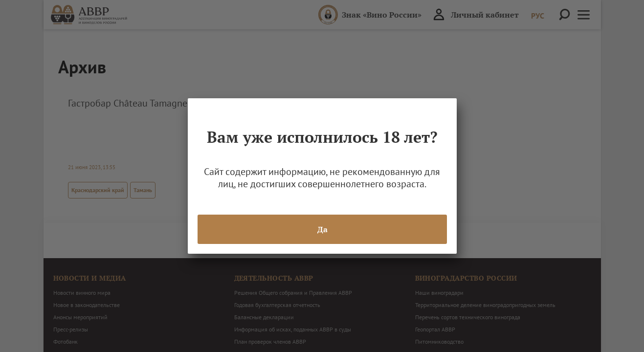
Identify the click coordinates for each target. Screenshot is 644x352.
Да (322, 229)
